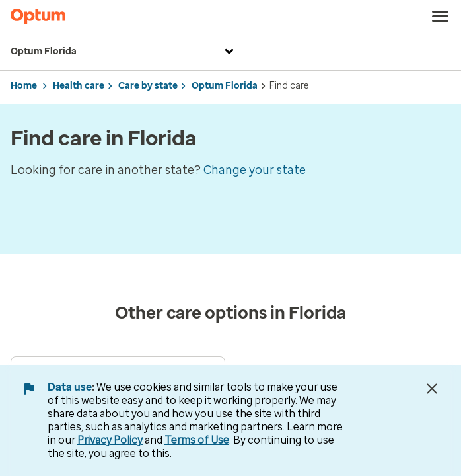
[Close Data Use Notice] (432, 389)
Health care (79, 86)
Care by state (148, 86)
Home (24, 86)
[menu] (441, 17)
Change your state (255, 170)
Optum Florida (124, 52)
